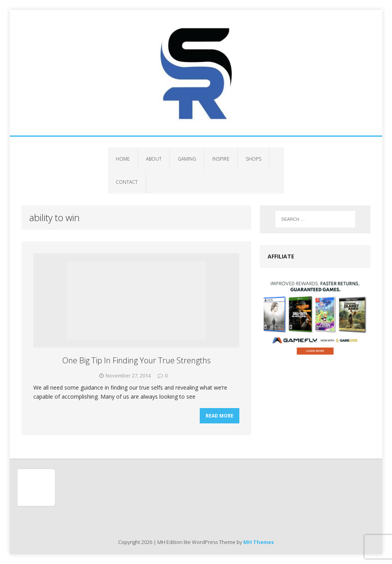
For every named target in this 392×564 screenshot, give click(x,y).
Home (123, 159)
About (154, 159)
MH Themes (259, 542)
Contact (127, 182)
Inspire (221, 159)
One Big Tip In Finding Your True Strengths (137, 360)
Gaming (187, 159)
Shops (253, 159)
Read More (220, 416)
